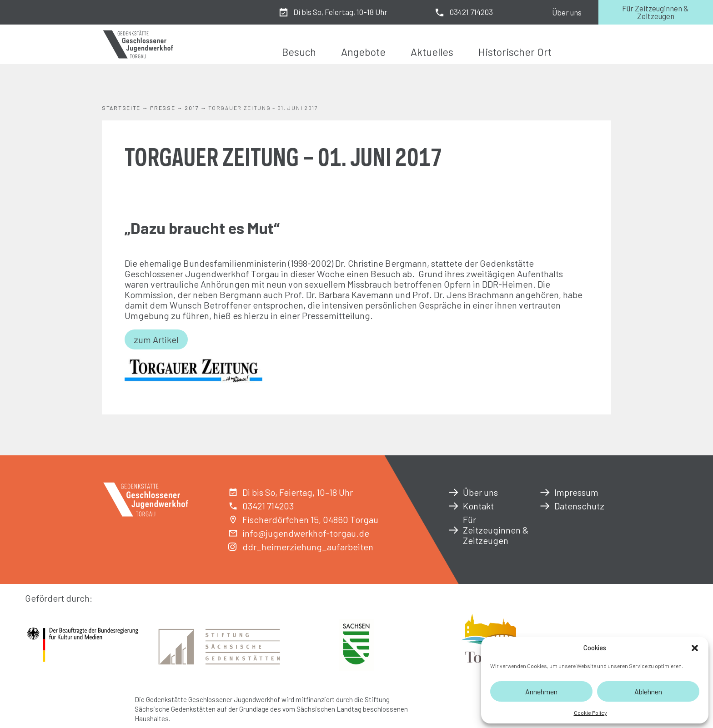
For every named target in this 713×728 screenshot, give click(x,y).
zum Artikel (156, 339)
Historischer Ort (515, 52)
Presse (163, 108)
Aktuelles (432, 52)
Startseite (121, 108)
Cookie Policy (590, 713)
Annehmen (541, 691)
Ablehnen (648, 691)
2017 (192, 108)
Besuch (299, 52)
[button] (695, 648)
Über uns (567, 12)
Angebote (363, 52)
